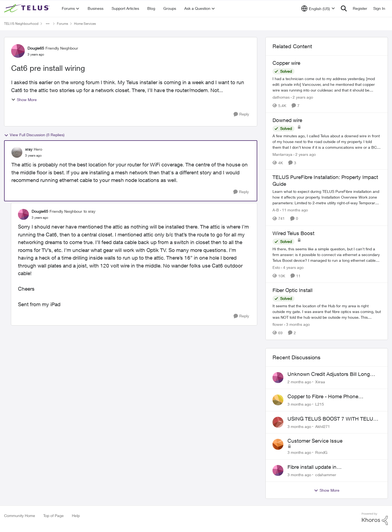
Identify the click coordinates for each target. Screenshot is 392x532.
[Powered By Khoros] (375, 519)
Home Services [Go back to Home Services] (85, 24)
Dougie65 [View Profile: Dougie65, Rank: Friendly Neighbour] (36, 48)
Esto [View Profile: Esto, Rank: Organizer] (276, 267)
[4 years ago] (292, 267)
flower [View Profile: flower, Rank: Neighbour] (278, 324)
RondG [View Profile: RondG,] (321, 452)
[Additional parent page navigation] (48, 24)
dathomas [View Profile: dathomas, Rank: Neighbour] (281, 97)
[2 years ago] (302, 97)
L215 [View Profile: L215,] (320, 404)
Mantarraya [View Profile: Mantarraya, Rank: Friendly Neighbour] (282, 154)
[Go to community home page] (27, 8)
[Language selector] (318, 8)
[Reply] (241, 114)
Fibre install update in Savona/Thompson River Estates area (331, 467)
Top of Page (53, 516)
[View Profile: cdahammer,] (278, 470)
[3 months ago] (297, 324)
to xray (89, 211)
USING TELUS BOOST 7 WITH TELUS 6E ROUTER (332, 419)
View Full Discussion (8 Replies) (34, 135)
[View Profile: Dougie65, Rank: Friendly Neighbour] (18, 51)
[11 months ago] (294, 210)
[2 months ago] (299, 382)
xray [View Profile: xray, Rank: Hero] (29, 149)
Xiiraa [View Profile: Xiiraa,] (320, 382)
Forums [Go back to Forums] (62, 24)
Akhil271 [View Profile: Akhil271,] (323, 426)
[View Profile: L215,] (278, 400)
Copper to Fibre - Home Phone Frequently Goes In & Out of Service (329, 397)
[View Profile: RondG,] (278, 444)
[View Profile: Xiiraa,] (278, 378)
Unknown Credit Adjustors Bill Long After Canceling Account (329, 374)
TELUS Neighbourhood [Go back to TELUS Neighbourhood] (21, 24)
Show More (24, 100)
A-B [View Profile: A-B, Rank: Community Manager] (276, 210)
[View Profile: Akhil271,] (278, 422)
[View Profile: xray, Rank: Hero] (17, 152)
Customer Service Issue (315, 441)
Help (76, 516)
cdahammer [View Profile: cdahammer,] (326, 475)
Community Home (20, 516)
